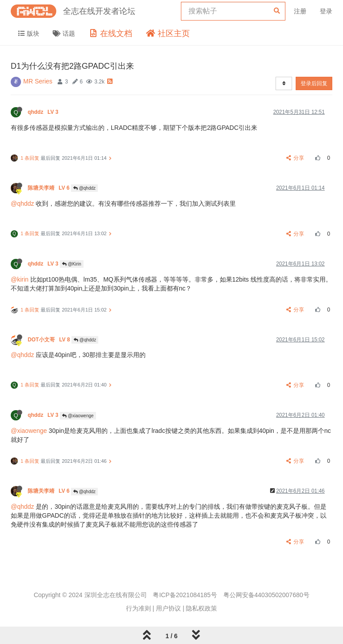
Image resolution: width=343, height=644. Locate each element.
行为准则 (138, 608)
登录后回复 (314, 83)
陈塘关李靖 (49, 188)
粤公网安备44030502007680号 (266, 595)
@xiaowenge (78, 416)
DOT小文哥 (50, 340)
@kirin (20, 279)
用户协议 (168, 608)
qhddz (44, 112)
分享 (295, 158)
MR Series (38, 81)
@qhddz (84, 188)
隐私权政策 (201, 608)
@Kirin (72, 264)
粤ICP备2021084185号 (185, 595)
